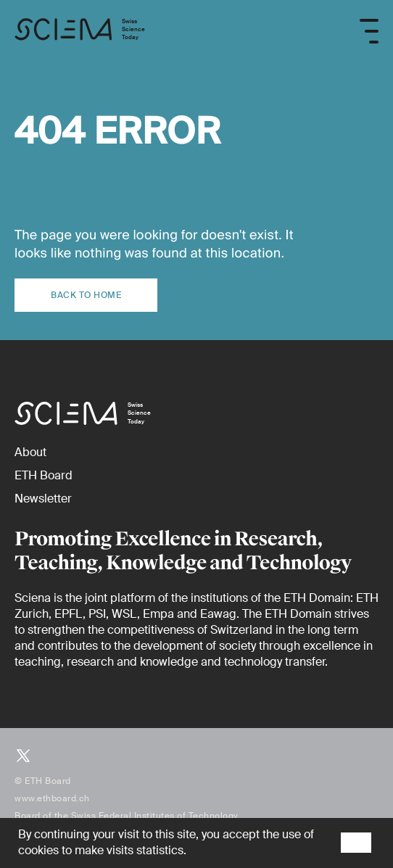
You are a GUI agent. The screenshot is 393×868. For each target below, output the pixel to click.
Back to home (86, 295)
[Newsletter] (43, 499)
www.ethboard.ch (52, 798)
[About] (30, 452)
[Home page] (80, 32)
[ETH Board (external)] (44, 475)
